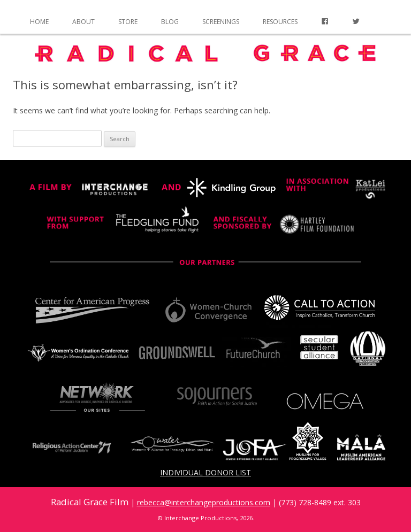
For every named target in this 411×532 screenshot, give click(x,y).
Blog (170, 22)
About (83, 22)
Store (128, 22)
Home (39, 22)
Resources (280, 22)
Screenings (221, 22)
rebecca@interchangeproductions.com (204, 502)
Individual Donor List (205, 472)
